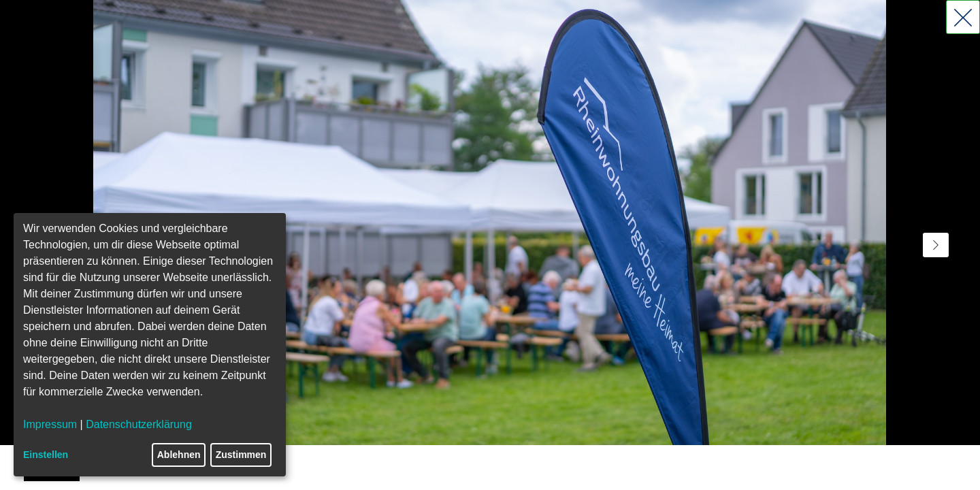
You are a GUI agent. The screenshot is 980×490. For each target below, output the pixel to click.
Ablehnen (179, 455)
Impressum (50, 424)
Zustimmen (241, 455)
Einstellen (46, 455)
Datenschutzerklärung (139, 424)
